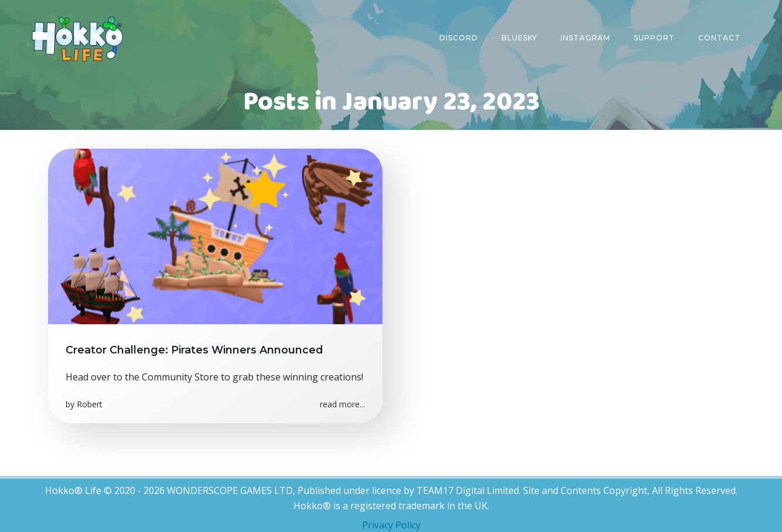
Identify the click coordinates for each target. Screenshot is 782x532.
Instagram (585, 38)
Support (654, 38)
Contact (719, 38)
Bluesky (519, 38)
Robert (90, 404)
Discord (459, 38)
